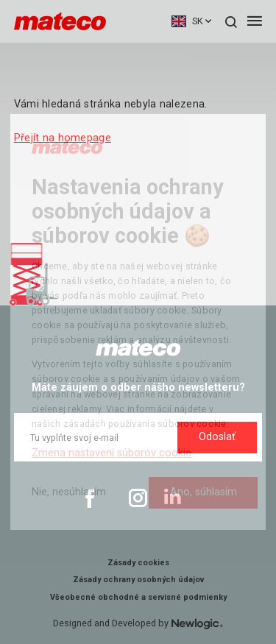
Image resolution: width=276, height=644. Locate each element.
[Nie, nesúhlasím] (69, 493)
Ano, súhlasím (204, 492)
